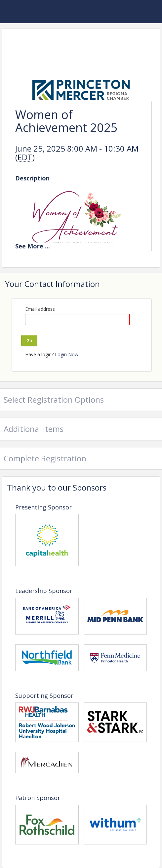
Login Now (67, 354)
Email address (40, 309)
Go (29, 340)
